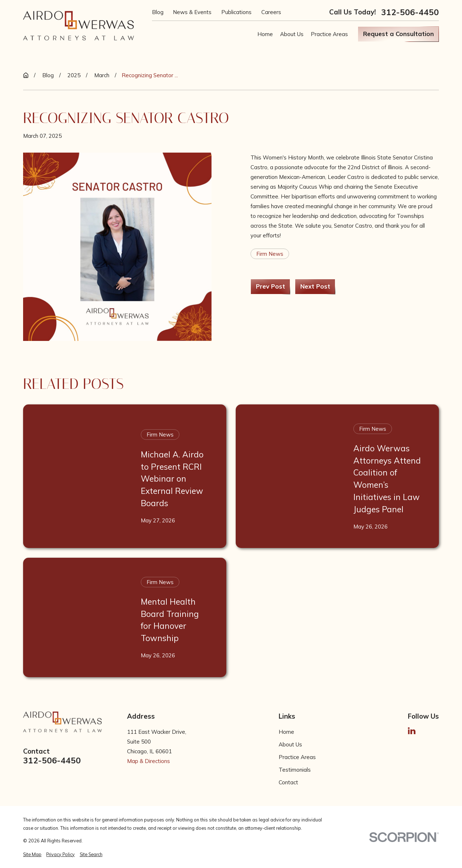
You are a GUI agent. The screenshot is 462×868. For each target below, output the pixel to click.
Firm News (270, 254)
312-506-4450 (410, 12)
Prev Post (271, 286)
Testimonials (295, 770)
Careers (271, 12)
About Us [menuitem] (292, 34)
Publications (236, 12)
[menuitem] (32, 854)
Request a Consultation (398, 34)
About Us (290, 744)
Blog (158, 12)
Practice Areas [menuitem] (329, 34)
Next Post (315, 286)
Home (286, 732)
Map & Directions (149, 761)
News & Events (192, 12)
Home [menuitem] (265, 34)
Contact (288, 782)
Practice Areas (297, 757)
